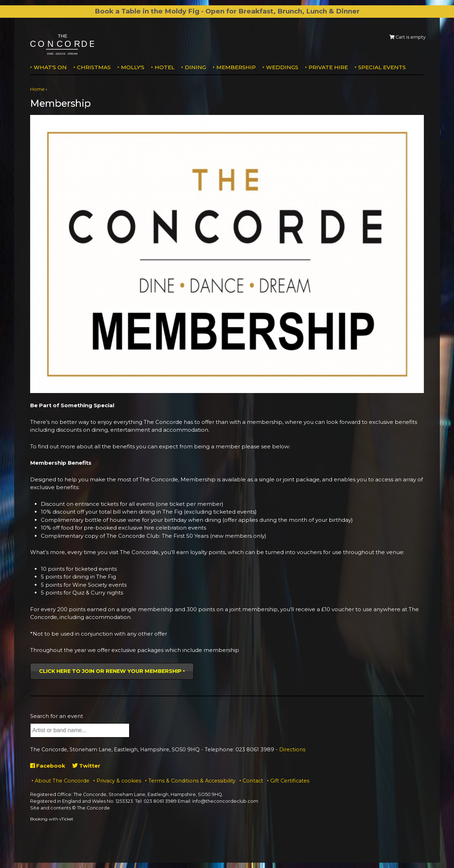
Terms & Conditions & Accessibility (192, 781)
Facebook (48, 766)
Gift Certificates (290, 781)
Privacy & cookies (119, 781)
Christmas (94, 67)
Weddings (282, 67)
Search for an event (57, 716)
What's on (50, 67)
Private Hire (328, 67)
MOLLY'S (133, 67)
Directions (292, 750)
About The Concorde (62, 781)
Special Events (382, 67)
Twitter (86, 766)
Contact (253, 781)
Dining (195, 67)
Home (37, 89)
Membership (236, 67)
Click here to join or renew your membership (110, 671)
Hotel (165, 67)
